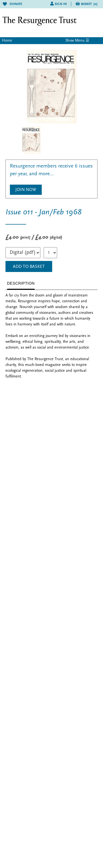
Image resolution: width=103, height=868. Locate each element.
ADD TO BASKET (29, 267)
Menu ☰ (82, 41)
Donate (12, 4)
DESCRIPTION (21, 283)
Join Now (26, 190)
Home (7, 41)
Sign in (61, 4)
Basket (89, 4)
